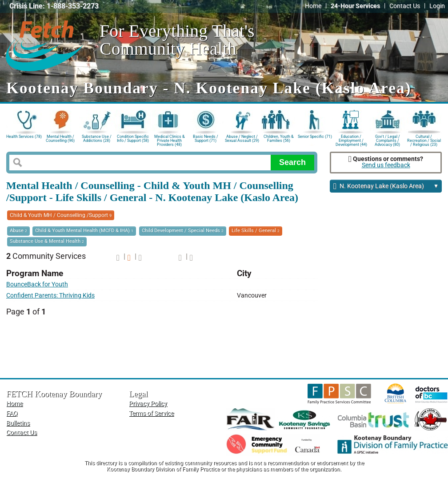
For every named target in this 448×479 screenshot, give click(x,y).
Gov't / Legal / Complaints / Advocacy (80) (387, 140)
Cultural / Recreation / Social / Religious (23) (424, 140)
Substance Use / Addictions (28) (97, 139)
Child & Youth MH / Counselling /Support (61, 215)
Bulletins (18, 423)
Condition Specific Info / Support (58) (133, 139)
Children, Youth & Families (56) (279, 139)
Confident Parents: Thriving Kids (50, 296)
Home (313, 6)
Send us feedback (386, 165)
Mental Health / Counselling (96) (60, 139)
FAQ (12, 413)
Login (437, 6)
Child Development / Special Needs (183, 231)
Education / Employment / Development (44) (351, 140)
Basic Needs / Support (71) (206, 139)
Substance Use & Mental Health (47, 241)
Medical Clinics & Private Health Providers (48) (170, 140)
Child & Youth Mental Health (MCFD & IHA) (84, 231)
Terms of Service (151, 413)
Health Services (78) (24, 137)
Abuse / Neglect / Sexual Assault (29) (242, 139)
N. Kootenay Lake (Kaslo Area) (386, 187)
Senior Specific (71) (315, 137)
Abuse (18, 231)
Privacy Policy (148, 404)
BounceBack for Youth (37, 284)
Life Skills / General (256, 231)
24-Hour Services (355, 6)
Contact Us (405, 6)
